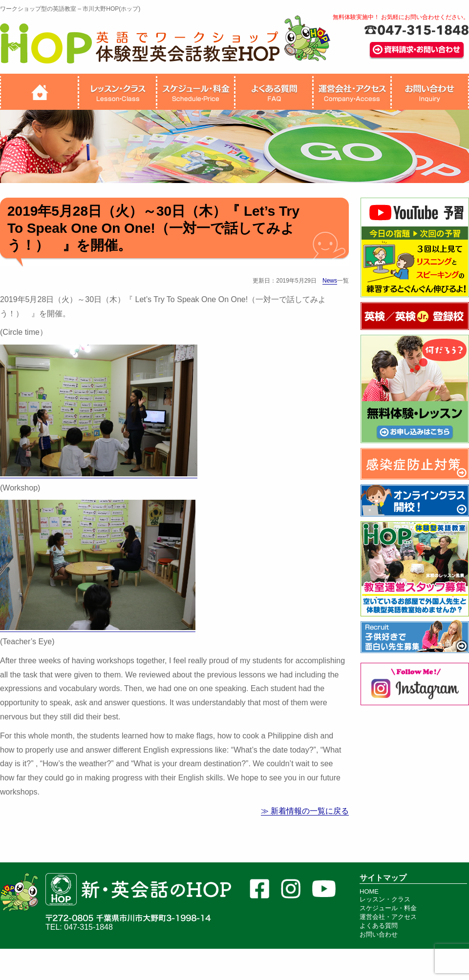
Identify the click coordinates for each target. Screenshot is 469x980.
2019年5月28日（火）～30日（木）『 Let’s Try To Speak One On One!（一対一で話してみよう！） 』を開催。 (153, 228)
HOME (369, 891)
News (330, 281)
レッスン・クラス (385, 899)
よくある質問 (379, 926)
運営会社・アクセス (388, 917)
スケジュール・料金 (388, 908)
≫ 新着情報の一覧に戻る (305, 811)
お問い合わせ (379, 934)
